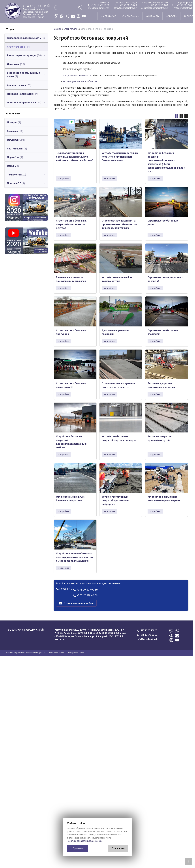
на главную (108, 16)
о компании (131, 16)
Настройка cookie (76, 653)
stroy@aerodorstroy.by (125, 8)
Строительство (71, 29)
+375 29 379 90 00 (157, 5)
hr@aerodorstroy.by (184, 8)
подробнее (64, 178)
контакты (152, 16)
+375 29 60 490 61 (183, 5)
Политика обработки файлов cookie (85, 841)
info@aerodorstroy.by (98, 8)
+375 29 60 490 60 (126, 5)
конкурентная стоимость (77, 75)
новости (171, 16)
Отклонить (118, 848)
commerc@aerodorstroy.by (155, 8)
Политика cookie (57, 653)
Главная (57, 29)
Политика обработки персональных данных (25, 653)
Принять (78, 848)
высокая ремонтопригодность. (80, 81)
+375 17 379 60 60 (99, 5)
